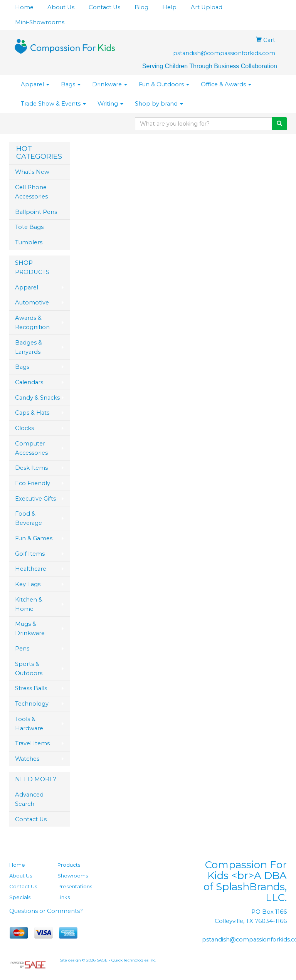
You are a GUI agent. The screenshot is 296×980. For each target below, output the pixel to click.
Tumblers (29, 242)
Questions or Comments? (46, 911)
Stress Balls (31, 688)
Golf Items (30, 554)
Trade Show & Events (53, 104)
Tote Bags (29, 227)
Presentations (75, 886)
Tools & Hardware (29, 724)
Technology (32, 704)
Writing (110, 104)
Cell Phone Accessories (31, 192)
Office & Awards (226, 84)
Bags (71, 84)
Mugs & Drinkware (30, 629)
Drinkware (110, 84)
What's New (32, 172)
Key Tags (28, 584)
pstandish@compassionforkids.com (224, 53)
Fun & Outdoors (164, 84)
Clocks (24, 428)
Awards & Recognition (32, 323)
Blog (141, 7)
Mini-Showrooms (40, 22)
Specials (20, 897)
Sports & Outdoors (29, 669)
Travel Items (32, 743)
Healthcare (31, 569)
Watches (27, 759)
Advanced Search (29, 799)
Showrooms (73, 876)
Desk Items (31, 468)
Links (64, 897)
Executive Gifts (35, 499)
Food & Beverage (29, 518)
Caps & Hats (32, 413)
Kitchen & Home (29, 604)
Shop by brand (159, 104)
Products (69, 865)
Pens (22, 649)
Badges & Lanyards (29, 347)
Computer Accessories (31, 448)
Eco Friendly (33, 483)
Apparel (35, 84)
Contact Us (104, 7)
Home (24, 7)
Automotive (32, 303)
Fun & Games (34, 538)
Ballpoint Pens (36, 212)
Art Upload (207, 7)
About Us (61, 7)
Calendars (29, 382)
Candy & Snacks (37, 398)
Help (169, 7)
